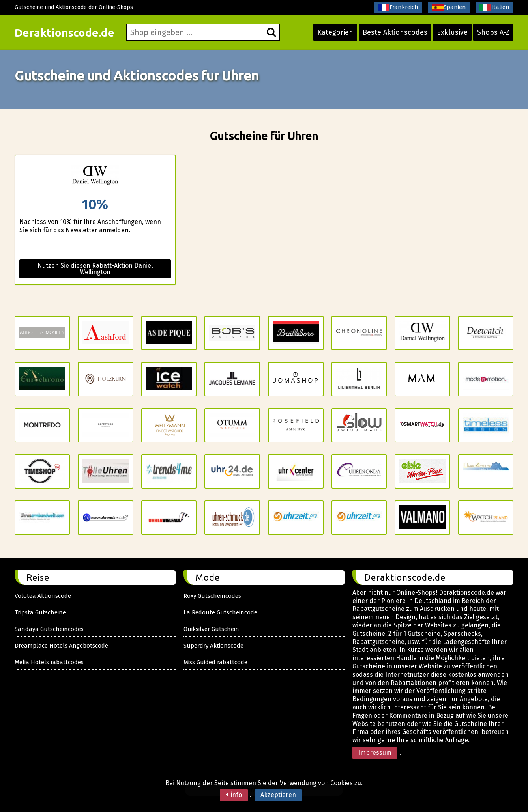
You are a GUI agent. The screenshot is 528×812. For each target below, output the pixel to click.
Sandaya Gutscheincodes (49, 629)
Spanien (449, 7)
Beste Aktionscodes (395, 32)
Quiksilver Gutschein (211, 629)
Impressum (375, 753)
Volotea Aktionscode (43, 596)
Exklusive (452, 32)
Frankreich (398, 7)
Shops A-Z (493, 32)
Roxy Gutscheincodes (212, 596)
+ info (234, 795)
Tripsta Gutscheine (40, 612)
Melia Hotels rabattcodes (49, 662)
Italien (494, 7)
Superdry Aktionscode (213, 646)
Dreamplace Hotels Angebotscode (61, 646)
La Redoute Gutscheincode (220, 612)
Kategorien (335, 32)
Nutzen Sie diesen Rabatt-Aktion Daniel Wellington (95, 269)
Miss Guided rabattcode (215, 662)
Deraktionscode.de (65, 33)
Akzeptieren (278, 795)
